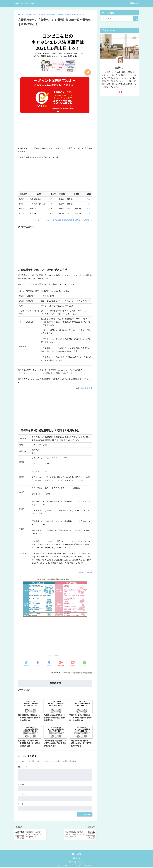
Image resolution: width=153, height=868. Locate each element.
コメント (23, 767)
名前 (21, 785)
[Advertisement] (55, 132)
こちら (32, 690)
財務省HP (88, 573)
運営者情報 (134, 3)
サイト (21, 804)
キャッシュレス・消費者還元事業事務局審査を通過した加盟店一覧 (65, 220)
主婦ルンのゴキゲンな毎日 (30, 3)
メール (22, 795)
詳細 (89, 199)
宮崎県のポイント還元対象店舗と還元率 (77, 673)
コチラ (35, 227)
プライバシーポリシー (76, 863)
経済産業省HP (87, 388)
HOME (77, 855)
